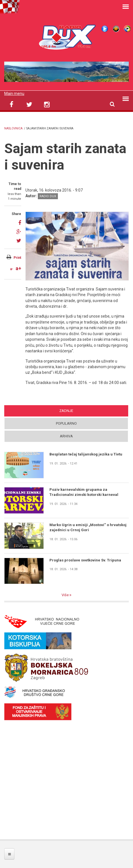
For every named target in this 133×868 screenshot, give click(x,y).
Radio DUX (48, 196)
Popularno (66, 423)
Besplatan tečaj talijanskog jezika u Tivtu (86, 454)
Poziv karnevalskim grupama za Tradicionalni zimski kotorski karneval (84, 492)
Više (66, 595)
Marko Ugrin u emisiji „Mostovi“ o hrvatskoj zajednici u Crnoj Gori (88, 527)
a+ (18, 268)
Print (17, 258)
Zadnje (66, 411)
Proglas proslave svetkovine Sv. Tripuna (85, 560)
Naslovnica (13, 128)
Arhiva (66, 436)
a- (12, 269)
